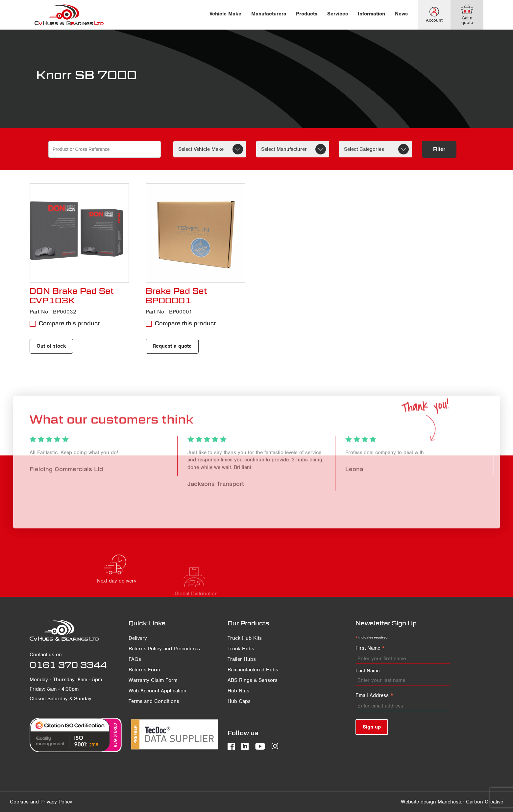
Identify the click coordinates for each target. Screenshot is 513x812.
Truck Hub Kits (245, 638)
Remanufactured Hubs (253, 670)
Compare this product (69, 324)
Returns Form (144, 670)
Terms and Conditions (154, 701)
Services (338, 14)
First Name (370, 648)
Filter (439, 149)
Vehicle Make (225, 14)
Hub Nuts (238, 691)
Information (371, 14)
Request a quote (172, 346)
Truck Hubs (241, 649)
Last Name (367, 671)
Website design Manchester (433, 802)
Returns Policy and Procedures (164, 649)
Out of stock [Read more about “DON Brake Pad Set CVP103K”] (51, 346)
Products (307, 14)
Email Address (374, 696)
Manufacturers (269, 14)
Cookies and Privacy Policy (41, 802)
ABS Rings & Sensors (253, 680)
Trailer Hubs (242, 659)
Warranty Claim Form (153, 680)
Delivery (138, 638)
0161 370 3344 (68, 665)
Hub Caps (239, 701)
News (401, 14)
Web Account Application (158, 691)
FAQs (135, 659)
